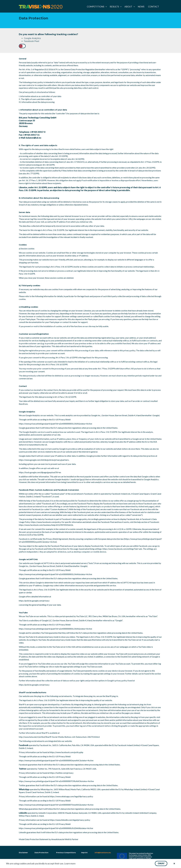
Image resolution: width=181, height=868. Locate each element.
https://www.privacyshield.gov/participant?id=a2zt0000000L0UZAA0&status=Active (56, 828)
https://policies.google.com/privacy (34, 601)
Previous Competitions (66, 853)
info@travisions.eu (103, 853)
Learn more (70, 863)
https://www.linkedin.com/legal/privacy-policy (70, 820)
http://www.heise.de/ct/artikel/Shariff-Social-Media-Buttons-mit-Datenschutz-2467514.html (59, 737)
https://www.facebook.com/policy (46, 522)
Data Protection (41, 853)
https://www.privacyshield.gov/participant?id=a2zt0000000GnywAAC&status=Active (56, 760)
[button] (161, 863)
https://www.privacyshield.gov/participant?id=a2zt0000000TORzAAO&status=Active (56, 781)
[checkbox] (22, 46)
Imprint (84, 853)
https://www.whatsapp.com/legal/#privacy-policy (71, 796)
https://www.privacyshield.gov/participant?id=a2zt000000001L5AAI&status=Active (55, 424)
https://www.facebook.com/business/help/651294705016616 (46, 525)
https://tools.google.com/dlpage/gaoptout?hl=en (40, 472)
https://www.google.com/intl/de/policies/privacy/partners (44, 460)
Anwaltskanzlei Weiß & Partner (65, 839)
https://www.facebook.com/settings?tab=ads (122, 549)
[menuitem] (96, 7)
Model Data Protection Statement (34, 839)
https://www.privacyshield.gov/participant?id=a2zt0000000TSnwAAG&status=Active (56, 805)
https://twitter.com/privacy (62, 773)
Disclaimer (23, 853)
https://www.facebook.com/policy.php (67, 752)
